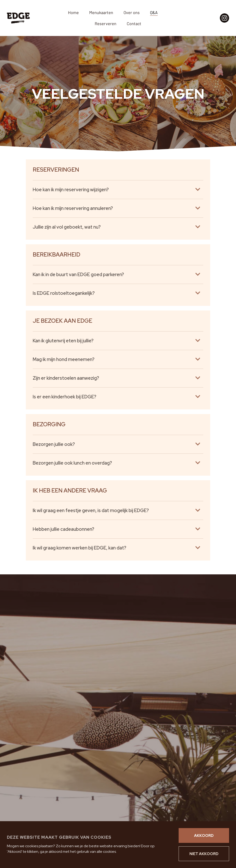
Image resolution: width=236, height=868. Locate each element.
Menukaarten (101, 12)
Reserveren (106, 24)
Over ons (132, 12)
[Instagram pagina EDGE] (224, 18)
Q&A (154, 12)
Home (73, 12)
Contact (134, 24)
